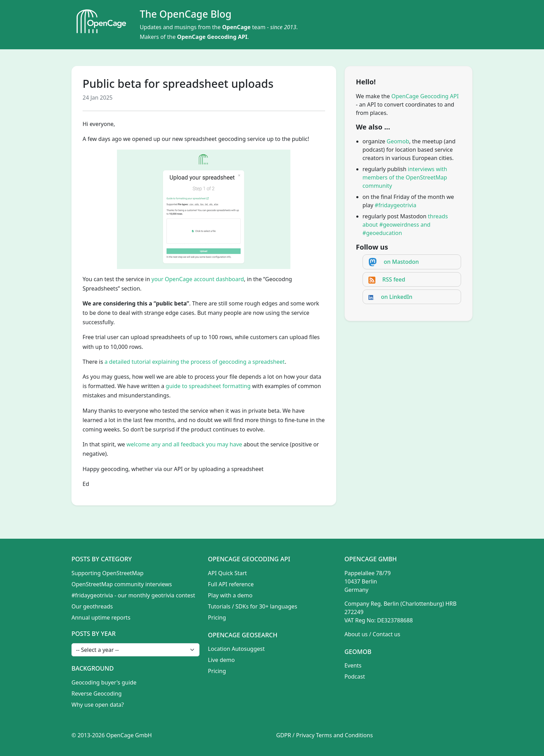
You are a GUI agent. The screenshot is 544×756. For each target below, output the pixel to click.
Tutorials (219, 606)
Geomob (398, 141)
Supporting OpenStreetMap (108, 573)
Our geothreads (92, 606)
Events (353, 665)
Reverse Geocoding (97, 694)
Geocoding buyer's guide (104, 682)
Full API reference (231, 584)
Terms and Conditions (345, 735)
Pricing (217, 618)
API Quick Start (227, 573)
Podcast (355, 677)
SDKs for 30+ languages (266, 606)
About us (356, 634)
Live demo (221, 660)
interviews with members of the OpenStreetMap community (405, 177)
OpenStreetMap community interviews (122, 584)
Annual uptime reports (101, 618)
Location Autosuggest (236, 649)
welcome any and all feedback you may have (184, 444)
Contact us (386, 634)
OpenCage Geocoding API (212, 37)
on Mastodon (401, 262)
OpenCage (236, 27)
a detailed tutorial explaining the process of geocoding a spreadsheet (194, 362)
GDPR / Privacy (295, 735)
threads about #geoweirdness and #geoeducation (405, 225)
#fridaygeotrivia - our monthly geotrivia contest (133, 595)
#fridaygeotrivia (396, 205)
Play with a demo (230, 595)
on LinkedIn (397, 297)
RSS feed (394, 279)
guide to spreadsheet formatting (208, 386)
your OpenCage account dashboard (198, 279)
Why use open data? (98, 705)
